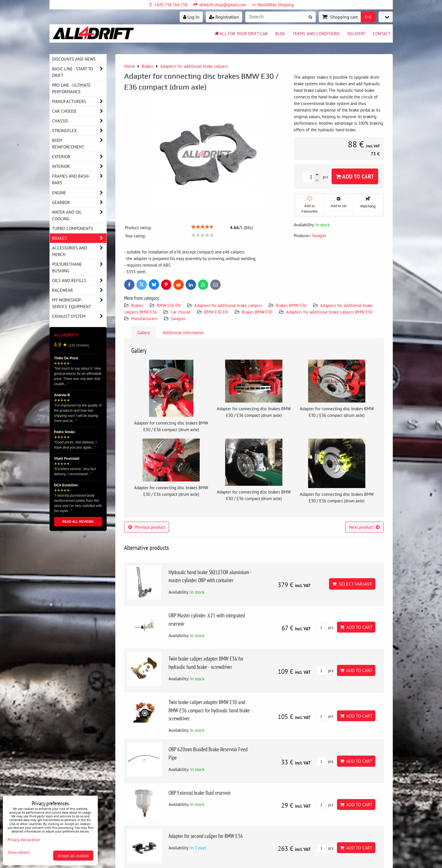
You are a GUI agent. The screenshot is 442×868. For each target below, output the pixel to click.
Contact (382, 33)
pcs (325, 628)
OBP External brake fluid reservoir (200, 793)
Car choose (181, 312)
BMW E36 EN (169, 305)
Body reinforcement (79, 144)
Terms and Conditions (316, 33)
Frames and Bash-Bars (79, 179)
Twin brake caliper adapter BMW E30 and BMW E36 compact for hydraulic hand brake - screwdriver (210, 710)
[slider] (203, 227)
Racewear (79, 290)
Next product (364, 527)
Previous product (147, 527)
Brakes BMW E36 (291, 305)
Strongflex (79, 131)
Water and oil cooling (79, 215)
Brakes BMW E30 (257, 312)
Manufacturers (144, 318)
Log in (191, 17)
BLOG (280, 33)
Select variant (352, 584)
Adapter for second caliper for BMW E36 (206, 836)
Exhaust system (79, 316)
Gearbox (79, 202)
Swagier (178, 318)
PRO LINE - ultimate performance (71, 88)
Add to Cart (355, 176)
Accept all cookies (73, 856)
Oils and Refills (79, 281)
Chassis (79, 121)
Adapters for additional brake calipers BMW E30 (329, 312)
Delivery (356, 33)
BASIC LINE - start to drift (79, 72)
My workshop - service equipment (79, 303)
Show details (19, 852)
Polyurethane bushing (79, 267)
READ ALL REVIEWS (78, 522)
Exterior (79, 157)
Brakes (137, 305)
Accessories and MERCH (79, 251)
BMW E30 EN (216, 312)
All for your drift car (241, 33)
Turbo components (73, 228)
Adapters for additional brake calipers (228, 305)
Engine (79, 193)
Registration (224, 17)
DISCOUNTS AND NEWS (74, 59)
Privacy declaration (24, 840)
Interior (79, 166)
